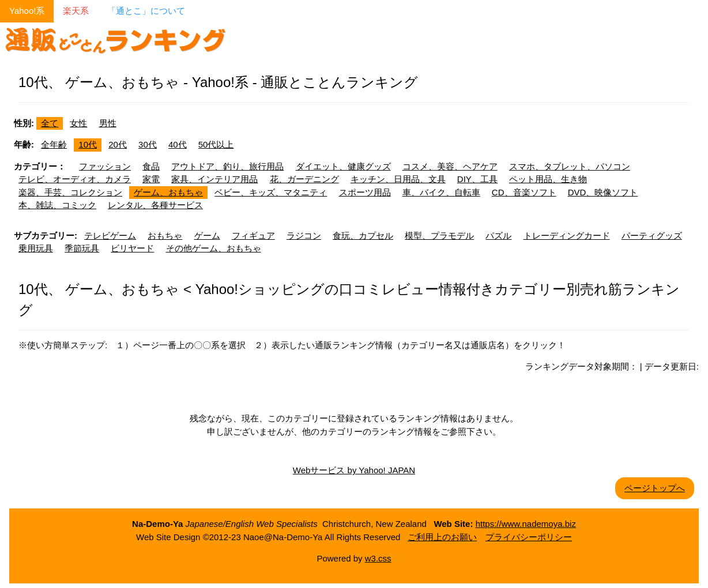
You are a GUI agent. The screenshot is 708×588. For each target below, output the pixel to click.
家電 (151, 179)
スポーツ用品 (365, 192)
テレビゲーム (110, 235)
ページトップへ (655, 488)
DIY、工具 (477, 179)
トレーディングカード (567, 235)
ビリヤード (132, 248)
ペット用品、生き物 (548, 179)
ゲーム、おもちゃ (168, 192)
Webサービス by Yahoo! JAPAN (354, 470)
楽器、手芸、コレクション (70, 192)
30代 (148, 144)
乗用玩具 (36, 248)
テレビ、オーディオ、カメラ (75, 179)
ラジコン (304, 235)
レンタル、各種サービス (155, 205)
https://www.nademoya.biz (526, 524)
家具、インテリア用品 (214, 179)
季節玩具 (82, 248)
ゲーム (207, 235)
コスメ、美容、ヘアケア (450, 166)
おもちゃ (165, 235)
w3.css (378, 558)
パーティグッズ (652, 235)
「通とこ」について (146, 11)
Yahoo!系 (27, 11)
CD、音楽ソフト (524, 192)
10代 (88, 144)
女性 (78, 123)
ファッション (105, 166)
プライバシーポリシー (529, 537)
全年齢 (54, 144)
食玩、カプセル (363, 235)
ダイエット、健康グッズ (343, 166)
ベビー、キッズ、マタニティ (271, 192)
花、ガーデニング (304, 179)
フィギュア (253, 235)
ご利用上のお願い (442, 537)
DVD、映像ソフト (603, 192)
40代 (178, 144)
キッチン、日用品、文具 (398, 179)
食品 (151, 166)
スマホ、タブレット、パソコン (570, 166)
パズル (498, 235)
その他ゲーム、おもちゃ (214, 248)
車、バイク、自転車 (441, 192)
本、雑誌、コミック (57, 205)
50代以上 (216, 144)
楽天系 (76, 11)
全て (50, 123)
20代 (118, 144)
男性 (108, 123)
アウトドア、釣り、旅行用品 (227, 166)
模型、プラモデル (439, 235)
